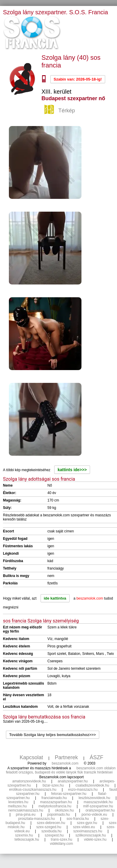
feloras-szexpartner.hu (69, 794)
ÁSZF (97, 757)
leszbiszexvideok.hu (94, 798)
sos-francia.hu (78, 819)
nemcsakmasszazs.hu (26, 810)
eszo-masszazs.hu (83, 790)
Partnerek (66, 757)
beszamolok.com (65, 763)
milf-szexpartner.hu (98, 806)
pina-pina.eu (26, 814)
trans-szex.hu (62, 839)
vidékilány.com (62, 844)
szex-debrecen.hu (51, 823)
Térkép (60, 111)
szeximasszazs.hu (88, 831)
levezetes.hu (18, 802)
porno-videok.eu (94, 814)
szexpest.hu (54, 835)
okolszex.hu (64, 810)
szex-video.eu (84, 827)
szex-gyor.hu (87, 823)
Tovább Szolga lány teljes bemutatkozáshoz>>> (53, 735)
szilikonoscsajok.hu (91, 835)
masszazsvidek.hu (98, 802)
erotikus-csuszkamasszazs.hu (33, 790)
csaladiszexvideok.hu (92, 785)
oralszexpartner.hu (100, 810)
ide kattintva (55, 598)
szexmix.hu (24, 835)
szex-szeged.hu (49, 827)
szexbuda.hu (52, 831)
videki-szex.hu (95, 839)
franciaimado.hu (54, 798)
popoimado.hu (58, 814)
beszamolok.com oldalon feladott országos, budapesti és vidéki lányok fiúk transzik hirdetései (61, 770)
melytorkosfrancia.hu (55, 806)
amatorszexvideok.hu (29, 781)
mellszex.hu (17, 806)
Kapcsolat (31, 757)
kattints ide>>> (72, 470)
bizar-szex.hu (53, 785)
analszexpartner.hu (73, 781)
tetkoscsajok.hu (27, 839)
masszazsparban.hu (56, 802)
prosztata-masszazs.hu (36, 819)
